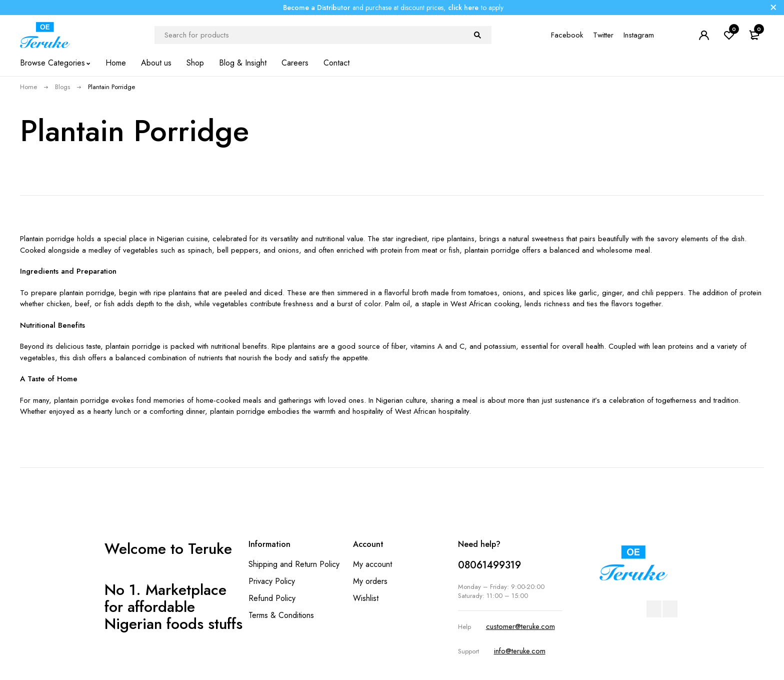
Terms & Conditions (281, 615)
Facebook (567, 35)
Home (28, 87)
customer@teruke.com (520, 626)
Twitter (603, 35)
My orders (370, 581)
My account (372, 564)
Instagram (639, 35)
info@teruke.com (520, 651)
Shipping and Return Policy (294, 564)
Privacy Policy (272, 581)
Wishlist (366, 598)
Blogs (62, 87)
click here (463, 8)
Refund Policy (272, 598)
